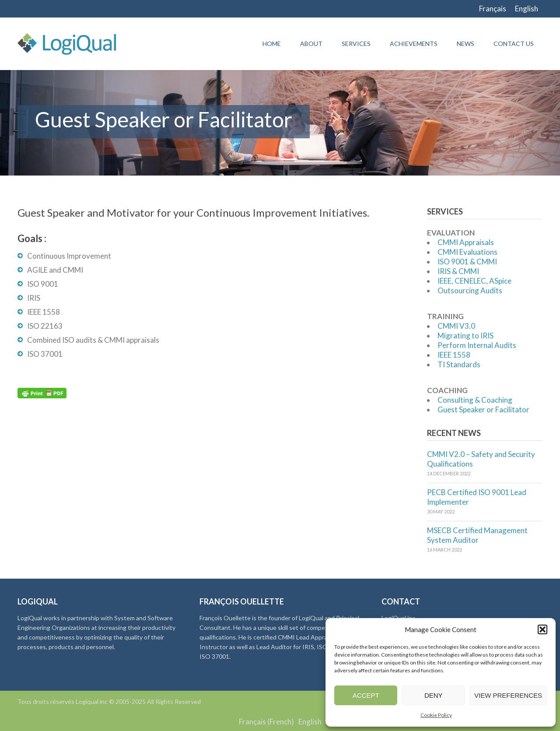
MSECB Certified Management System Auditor (477, 535)
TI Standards (459, 364)
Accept (366, 695)
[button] (542, 629)
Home (272, 44)
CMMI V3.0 (456, 326)
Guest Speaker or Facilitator (483, 409)
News (465, 44)
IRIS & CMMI (458, 271)
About (311, 44)
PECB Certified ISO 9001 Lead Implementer (477, 497)
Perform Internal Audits (477, 345)
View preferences (508, 695)
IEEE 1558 (454, 355)
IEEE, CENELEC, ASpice (474, 281)
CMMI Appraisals (466, 242)
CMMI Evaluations (467, 252)
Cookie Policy (436, 715)
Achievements (414, 44)
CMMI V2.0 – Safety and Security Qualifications (481, 459)
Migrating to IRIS (465, 336)
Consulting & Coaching (475, 400)
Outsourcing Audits (470, 290)
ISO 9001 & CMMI (467, 262)
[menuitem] (493, 9)
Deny (434, 695)
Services (356, 44)
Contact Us (514, 44)
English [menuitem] (527, 9)
